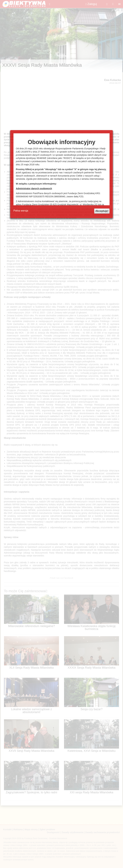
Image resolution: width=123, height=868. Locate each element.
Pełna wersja (21, 211)
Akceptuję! (102, 211)
